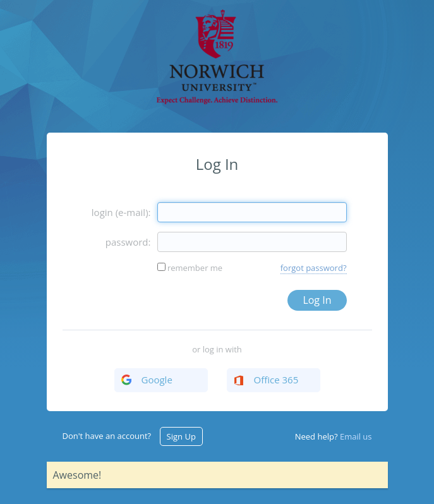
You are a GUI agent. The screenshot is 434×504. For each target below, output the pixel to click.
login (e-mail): (121, 212)
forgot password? (314, 268)
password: (128, 242)
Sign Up (181, 436)
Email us (356, 436)
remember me (195, 268)
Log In (317, 300)
